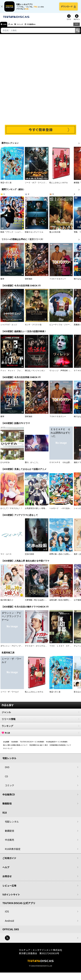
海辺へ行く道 (6, 185)
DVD (6, 26)
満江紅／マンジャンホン (35, 373)
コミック (24, 26)
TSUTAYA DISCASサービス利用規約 (32, 744)
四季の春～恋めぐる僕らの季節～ (63, 556)
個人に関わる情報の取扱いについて (15, 747)
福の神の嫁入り (7, 602)
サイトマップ (8, 750)
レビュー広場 (9, 888)
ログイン (77, 21)
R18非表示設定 (13, 851)
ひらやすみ (5, 465)
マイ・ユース (6, 556)
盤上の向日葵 (55, 234)
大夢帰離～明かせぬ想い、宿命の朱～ (40, 602)
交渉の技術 (29, 556)
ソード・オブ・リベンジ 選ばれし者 (40, 185)
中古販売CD (38, 26)
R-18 (40, 735)
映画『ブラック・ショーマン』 (13, 234)
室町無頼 (29, 281)
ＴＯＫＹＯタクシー (58, 281)
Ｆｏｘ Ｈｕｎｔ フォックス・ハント (17, 373)
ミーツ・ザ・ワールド (10, 694)
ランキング (40, 728)
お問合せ (7, 878)
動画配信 (7, 806)
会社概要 (6, 744)
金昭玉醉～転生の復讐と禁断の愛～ (64, 602)
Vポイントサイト (11, 897)
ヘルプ (6, 869)
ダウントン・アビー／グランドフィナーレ (18, 648)
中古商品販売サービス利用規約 (57, 744)
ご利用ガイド (9, 860)
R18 (76, 26)
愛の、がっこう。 (32, 465)
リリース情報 (40, 721)
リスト (69, 21)
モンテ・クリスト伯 (33, 327)
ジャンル (40, 714)
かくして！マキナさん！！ (12, 510)
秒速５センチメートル (34, 234)
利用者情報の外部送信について (60, 747)
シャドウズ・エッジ (9, 327)
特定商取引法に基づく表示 (39, 747)
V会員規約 (15, 744)
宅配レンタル (12, 824)
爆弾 (2, 281)
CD (14, 26)
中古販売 (10, 842)
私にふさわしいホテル (59, 185)
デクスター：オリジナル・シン (38, 648)
